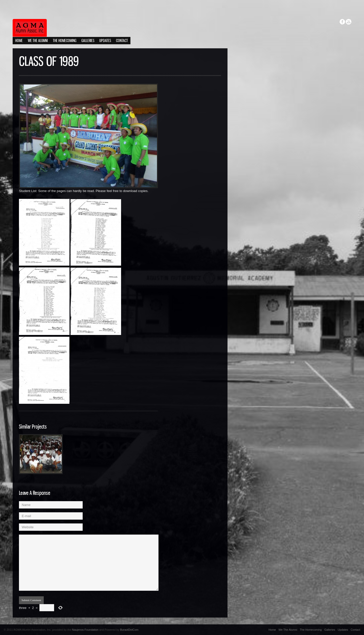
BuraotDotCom (129, 630)
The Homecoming (65, 41)
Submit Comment (31, 600)
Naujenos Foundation (85, 630)
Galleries (88, 41)
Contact (122, 41)
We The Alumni (38, 41)
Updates (105, 41)
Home (19, 41)
